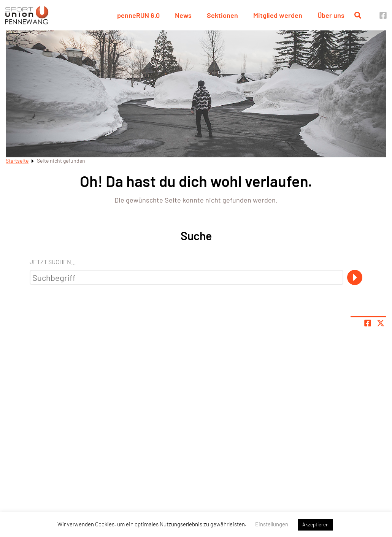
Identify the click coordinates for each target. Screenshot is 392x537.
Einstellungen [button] (272, 524)
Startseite (17, 161)
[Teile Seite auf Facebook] (368, 323)
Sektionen (222, 15)
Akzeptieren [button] (315, 524)
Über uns (331, 15)
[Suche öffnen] (358, 15)
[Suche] (355, 277)
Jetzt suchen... (53, 262)
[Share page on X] (381, 323)
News (183, 15)
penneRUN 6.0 (138, 15)
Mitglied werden (278, 15)
